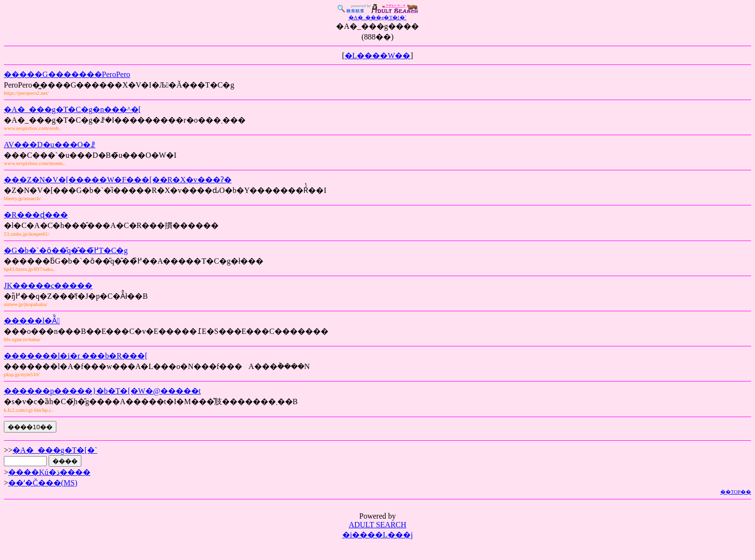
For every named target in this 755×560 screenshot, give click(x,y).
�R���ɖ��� (36, 215)
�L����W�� (378, 56)
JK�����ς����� (48, 286)
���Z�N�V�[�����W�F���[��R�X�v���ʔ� (118, 180)
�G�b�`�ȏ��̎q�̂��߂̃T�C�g (66, 250)
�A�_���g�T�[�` (55, 450)
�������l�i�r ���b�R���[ (76, 356)
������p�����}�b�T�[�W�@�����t (102, 391)
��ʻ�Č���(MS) (43, 483)
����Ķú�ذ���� (49, 472)
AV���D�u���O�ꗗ (50, 145)
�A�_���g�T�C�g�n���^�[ (72, 109)
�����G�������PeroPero (67, 74)
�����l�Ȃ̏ (32, 321)
